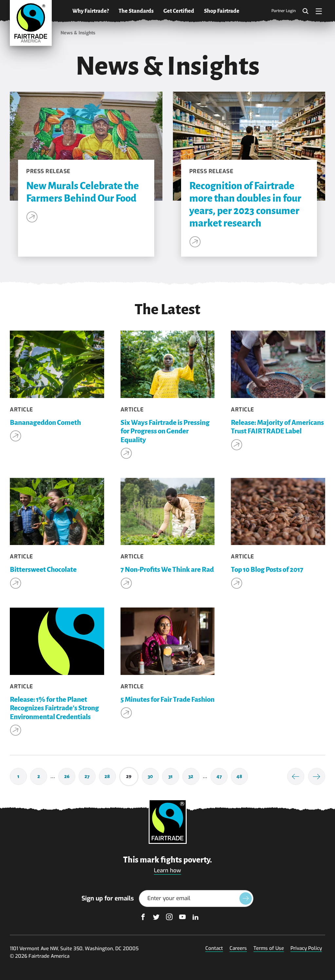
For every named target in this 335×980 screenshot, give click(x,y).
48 (242, 778)
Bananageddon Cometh (45, 423)
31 (174, 778)
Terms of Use (269, 948)
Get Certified (179, 11)
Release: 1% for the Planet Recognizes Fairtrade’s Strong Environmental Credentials (54, 708)
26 (70, 778)
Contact (214, 948)
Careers (238, 948)
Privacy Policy (306, 948)
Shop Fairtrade (222, 11)
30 (153, 778)
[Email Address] (196, 898)
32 (194, 778)
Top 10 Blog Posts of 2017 (267, 570)
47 (222, 778)
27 (90, 778)
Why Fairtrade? (91, 11)
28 (110, 778)
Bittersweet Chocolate (43, 570)
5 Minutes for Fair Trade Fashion (167, 700)
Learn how (167, 871)
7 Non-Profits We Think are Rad (167, 570)
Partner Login (284, 11)
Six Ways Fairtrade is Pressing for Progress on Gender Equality (165, 431)
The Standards (136, 11)
